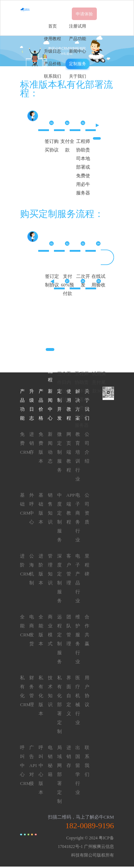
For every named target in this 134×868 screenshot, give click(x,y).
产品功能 (78, 39)
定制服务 (78, 64)
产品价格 (53, 64)
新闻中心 (78, 51)
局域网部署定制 (59, 774)
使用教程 (53, 39)
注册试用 (78, 26)
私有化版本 (41, 696)
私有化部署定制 (59, 705)
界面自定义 (69, 696)
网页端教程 (69, 452)
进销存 (32, 443)
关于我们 (78, 76)
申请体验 (84, 14)
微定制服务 (59, 452)
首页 (53, 26)
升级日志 (53, 51)
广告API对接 (33, 765)
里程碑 (87, 565)
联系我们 (53, 76)
